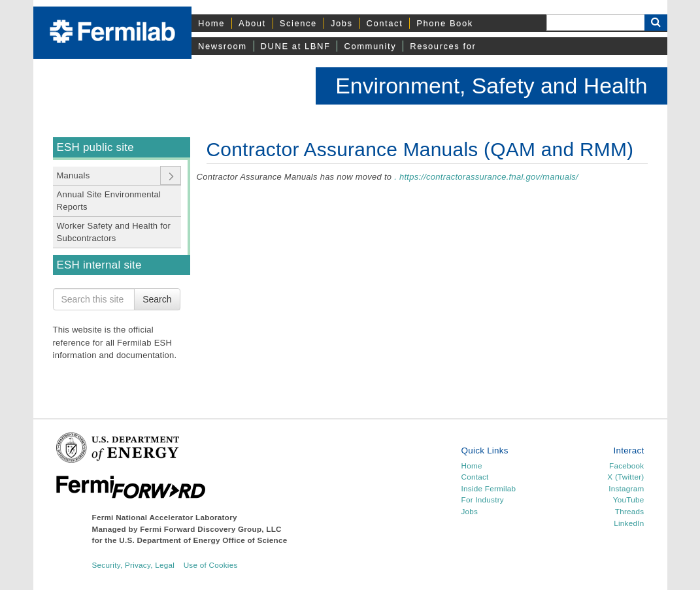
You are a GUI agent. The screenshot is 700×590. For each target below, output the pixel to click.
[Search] (595, 23)
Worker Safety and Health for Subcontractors (114, 232)
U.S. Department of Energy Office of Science (203, 540)
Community (370, 46)
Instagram (626, 488)
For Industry (482, 500)
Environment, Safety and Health (491, 86)
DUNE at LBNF (296, 46)
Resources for (443, 46)
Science (298, 23)
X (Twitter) (625, 477)
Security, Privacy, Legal (134, 565)
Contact (385, 23)
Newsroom (223, 46)
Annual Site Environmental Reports (109, 201)
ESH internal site (99, 265)
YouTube (629, 500)
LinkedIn (629, 523)
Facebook (626, 466)
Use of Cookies (211, 565)
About (252, 23)
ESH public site (95, 147)
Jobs (342, 23)
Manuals (74, 175)
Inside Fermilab (488, 488)
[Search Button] (656, 23)
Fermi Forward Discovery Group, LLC (211, 529)
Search (157, 299)
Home (211, 23)
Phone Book (444, 23)
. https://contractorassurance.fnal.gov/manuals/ (486, 177)
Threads (630, 511)
